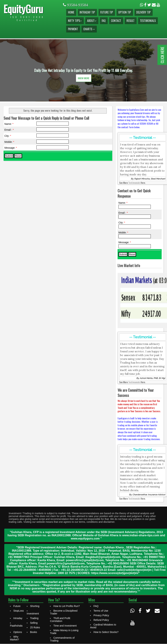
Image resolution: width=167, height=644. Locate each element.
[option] (83, 70)
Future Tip (107, 12)
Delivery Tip (143, 12)
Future (17, 606)
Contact (116, 21)
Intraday (18, 618)
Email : (9, 130)
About (92, 21)
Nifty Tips (75, 21)
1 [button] (78, 93)
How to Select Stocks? (106, 632)
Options (18, 632)
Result (131, 21)
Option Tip (125, 12)
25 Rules (35, 627)
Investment (33, 614)
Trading (34, 618)
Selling (34, 623)
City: (8, 136)
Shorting (35, 606)
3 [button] (89, 93)
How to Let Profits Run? (67, 606)
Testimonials (148, 21)
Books (34, 632)
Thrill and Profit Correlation (60, 620)
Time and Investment (65, 626)
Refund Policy (101, 620)
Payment (73, 29)
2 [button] (83, 93)
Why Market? (15, 638)
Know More (84, 78)
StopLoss (19, 611)
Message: (11, 148)
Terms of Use (101, 611)
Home (71, 12)
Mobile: (9, 142)
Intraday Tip (87, 12)
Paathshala (16, 626)
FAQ (104, 21)
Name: (9, 124)
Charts (89, 29)
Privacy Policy (101, 615)
